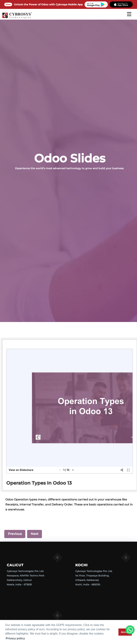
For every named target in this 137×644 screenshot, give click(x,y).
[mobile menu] (129, 14)
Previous (15, 534)
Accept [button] (125, 632)
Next (35, 534)
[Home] (17, 18)
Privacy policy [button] (15, 638)
